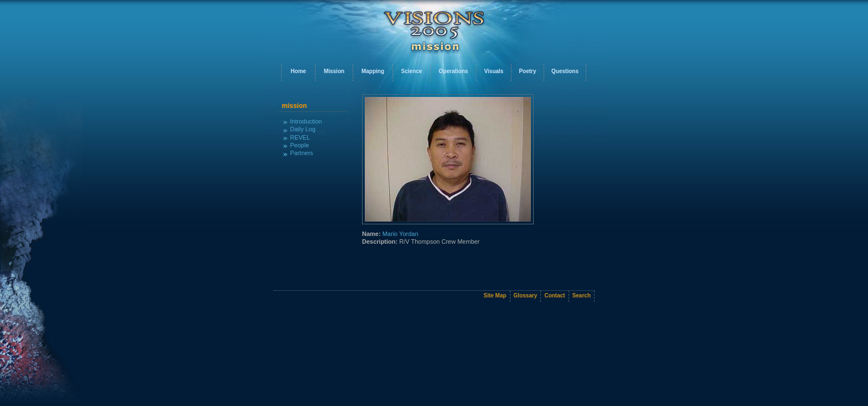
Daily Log (303, 129)
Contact (554, 295)
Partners (302, 153)
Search (582, 295)
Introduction (306, 121)
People (299, 145)
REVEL (300, 137)
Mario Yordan (401, 234)
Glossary (526, 295)
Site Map (495, 295)
